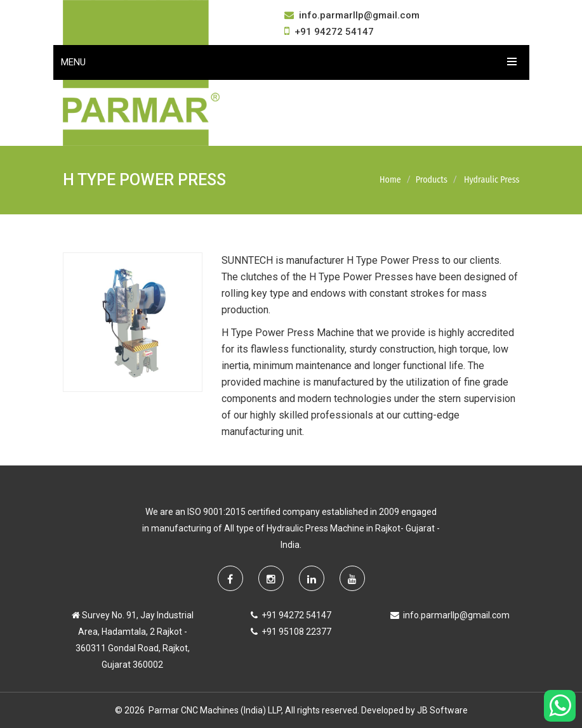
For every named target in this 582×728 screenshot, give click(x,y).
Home (390, 180)
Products (432, 180)
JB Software (442, 710)
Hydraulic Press (492, 180)
